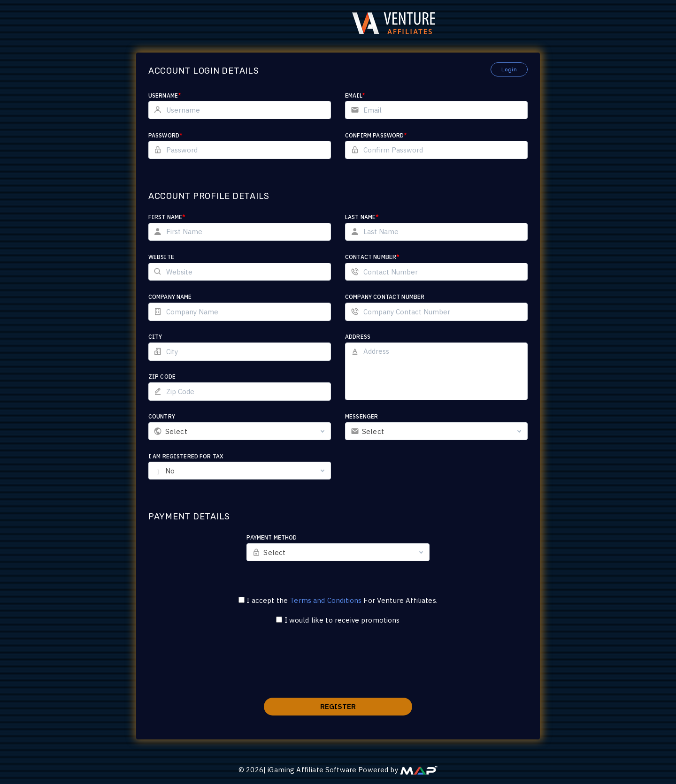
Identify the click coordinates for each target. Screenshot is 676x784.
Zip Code (177, 377)
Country (176, 416)
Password (180, 135)
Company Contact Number (385, 297)
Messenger (361, 416)
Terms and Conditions (326, 600)
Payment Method (279, 537)
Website (176, 257)
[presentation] (338, 667)
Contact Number (372, 257)
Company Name (185, 297)
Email (355, 95)
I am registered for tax (200, 456)
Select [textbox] (191, 431)
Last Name (362, 217)
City (170, 337)
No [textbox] (184, 471)
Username (179, 95)
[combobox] (247, 431)
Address (358, 337)
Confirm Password (376, 135)
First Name (182, 217)
